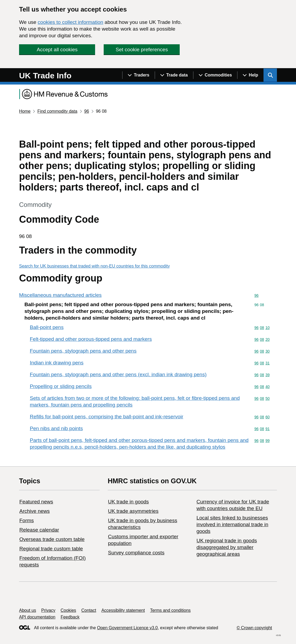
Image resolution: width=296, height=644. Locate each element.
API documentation (37, 617)
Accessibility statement (123, 610)
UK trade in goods (128, 502)
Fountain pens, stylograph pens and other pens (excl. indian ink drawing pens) (118, 374)
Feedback (70, 617)
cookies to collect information (70, 22)
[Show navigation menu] (138, 75)
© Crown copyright (254, 628)
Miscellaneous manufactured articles (60, 295)
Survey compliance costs (136, 553)
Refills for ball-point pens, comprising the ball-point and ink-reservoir (107, 417)
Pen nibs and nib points (56, 428)
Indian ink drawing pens (57, 363)
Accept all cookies (57, 50)
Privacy (48, 610)
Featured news (36, 502)
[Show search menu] (270, 75)
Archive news (35, 511)
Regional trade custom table (51, 549)
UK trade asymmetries (133, 511)
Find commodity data (57, 111)
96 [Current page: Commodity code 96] (86, 111)
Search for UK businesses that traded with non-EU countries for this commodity (94, 266)
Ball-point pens (47, 327)
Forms (27, 520)
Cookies (68, 610)
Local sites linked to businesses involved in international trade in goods (232, 524)
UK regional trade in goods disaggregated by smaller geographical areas (227, 547)
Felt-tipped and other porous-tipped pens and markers (91, 339)
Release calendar (39, 530)
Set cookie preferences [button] (142, 50)
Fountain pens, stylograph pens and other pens (83, 351)
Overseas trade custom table (52, 539)
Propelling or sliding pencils (61, 386)
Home (25, 111)
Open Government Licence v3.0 (127, 628)
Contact (89, 610)
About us (28, 610)
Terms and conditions (170, 610)
